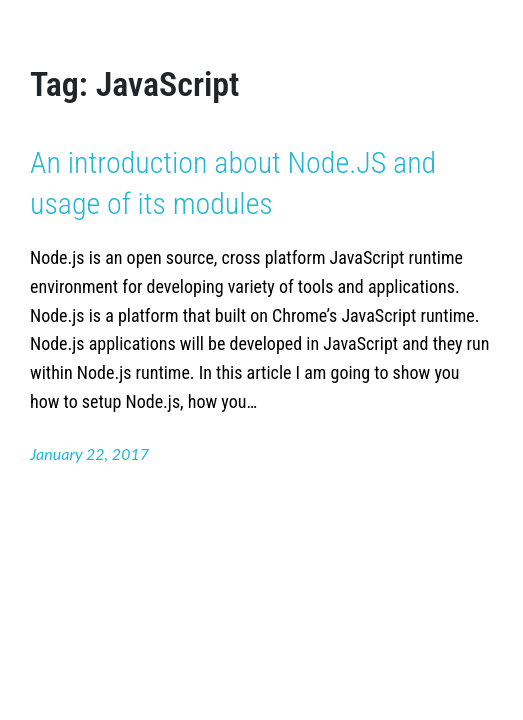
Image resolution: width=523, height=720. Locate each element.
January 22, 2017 (89, 453)
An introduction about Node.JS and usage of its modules (233, 183)
